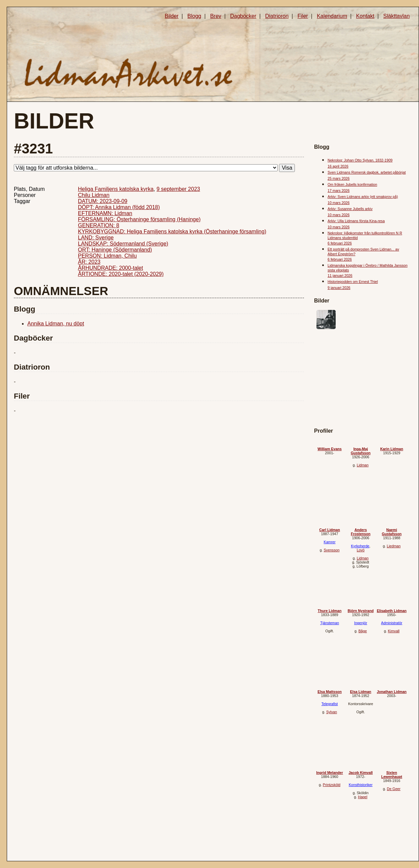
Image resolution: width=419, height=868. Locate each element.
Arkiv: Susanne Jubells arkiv (350, 209)
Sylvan (332, 712)
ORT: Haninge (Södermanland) (115, 250)
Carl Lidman (330, 530)
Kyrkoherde (360, 546)
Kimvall (394, 631)
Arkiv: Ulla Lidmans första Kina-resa (356, 221)
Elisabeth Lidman (392, 611)
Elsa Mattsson (330, 692)
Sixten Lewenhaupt (392, 775)
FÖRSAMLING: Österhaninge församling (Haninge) (139, 219)
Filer (303, 16)
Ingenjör (361, 623)
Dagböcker (243, 16)
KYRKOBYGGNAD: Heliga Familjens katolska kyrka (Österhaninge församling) (172, 232)
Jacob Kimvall (361, 773)
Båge (362, 631)
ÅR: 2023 (89, 262)
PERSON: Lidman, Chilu (107, 256)
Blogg (194, 16)
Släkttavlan (396, 16)
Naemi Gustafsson (392, 532)
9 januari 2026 (339, 288)
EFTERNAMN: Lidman (105, 213)
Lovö (360, 550)
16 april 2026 (338, 166)
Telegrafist (330, 704)
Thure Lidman (330, 611)
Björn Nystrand (361, 611)
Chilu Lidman (94, 195)
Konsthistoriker (361, 785)
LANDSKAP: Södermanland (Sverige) (123, 244)
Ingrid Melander (329, 773)
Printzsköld (332, 785)
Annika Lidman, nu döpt (56, 324)
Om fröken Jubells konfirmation (352, 184)
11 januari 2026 (340, 276)
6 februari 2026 (340, 243)
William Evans (330, 449)
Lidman (362, 465)
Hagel (363, 797)
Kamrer (330, 542)
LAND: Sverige (96, 238)
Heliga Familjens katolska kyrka (116, 189)
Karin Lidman (392, 449)
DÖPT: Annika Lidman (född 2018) (119, 207)
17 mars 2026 (339, 191)
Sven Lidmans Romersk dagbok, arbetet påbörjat (367, 172)
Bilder (172, 16)
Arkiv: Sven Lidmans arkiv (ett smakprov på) (363, 197)
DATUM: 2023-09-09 (103, 201)
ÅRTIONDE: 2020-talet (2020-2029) (121, 274)
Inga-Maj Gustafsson (361, 451)
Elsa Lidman (361, 692)
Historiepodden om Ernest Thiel (353, 282)
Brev (216, 16)
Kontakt (365, 16)
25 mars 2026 (339, 178)
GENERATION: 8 (99, 225)
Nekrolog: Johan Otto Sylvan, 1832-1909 (360, 160)
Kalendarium (332, 16)
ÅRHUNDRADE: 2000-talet (110, 268)
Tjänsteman (330, 623)
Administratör (392, 623)
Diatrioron (277, 16)
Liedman (394, 546)
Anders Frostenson (361, 532)
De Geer (394, 789)
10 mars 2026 (339, 203)
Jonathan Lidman (392, 692)
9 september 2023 (178, 189)
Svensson (332, 550)
